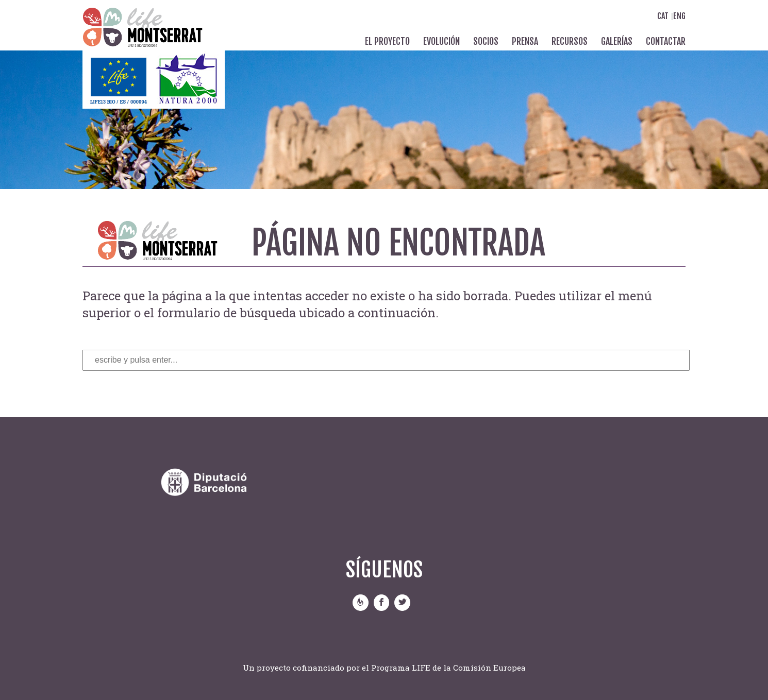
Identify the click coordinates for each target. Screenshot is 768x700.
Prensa (525, 41)
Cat (663, 16)
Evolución (441, 41)
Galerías (617, 41)
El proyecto (387, 41)
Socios (486, 41)
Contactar (666, 41)
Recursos (570, 41)
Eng (679, 16)
